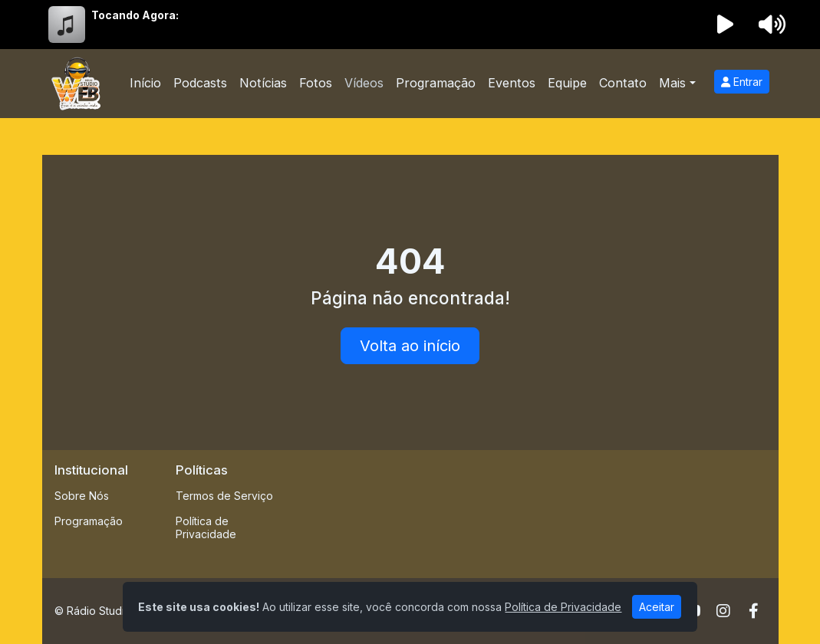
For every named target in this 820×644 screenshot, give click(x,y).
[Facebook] (754, 611)
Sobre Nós (82, 496)
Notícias (263, 83)
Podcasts (200, 83)
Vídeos (364, 83)
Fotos (316, 83)
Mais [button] (672, 83)
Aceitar (657, 607)
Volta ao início (410, 346)
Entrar (742, 82)
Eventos (512, 83)
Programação (436, 83)
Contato (623, 83)
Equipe (567, 83)
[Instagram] (723, 611)
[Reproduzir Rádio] (725, 25)
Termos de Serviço (224, 496)
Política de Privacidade (206, 527)
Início (145, 83)
